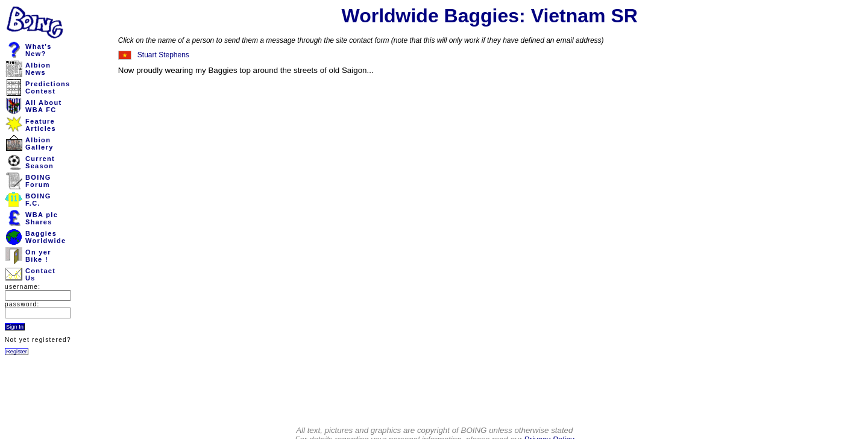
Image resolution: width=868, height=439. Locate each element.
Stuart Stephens (163, 55)
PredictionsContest (48, 87)
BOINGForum (38, 181)
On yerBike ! (38, 256)
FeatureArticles (41, 125)
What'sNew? (39, 50)
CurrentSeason (40, 162)
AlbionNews (38, 69)
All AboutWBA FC (43, 106)
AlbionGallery (39, 144)
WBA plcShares (42, 218)
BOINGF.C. (38, 200)
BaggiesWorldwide (46, 237)
